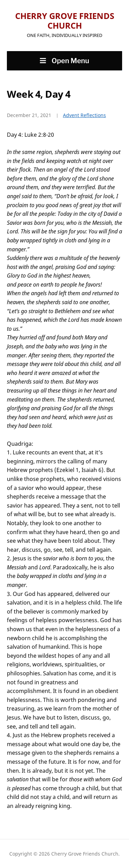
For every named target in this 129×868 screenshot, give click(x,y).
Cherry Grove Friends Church (65, 21)
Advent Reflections (84, 115)
